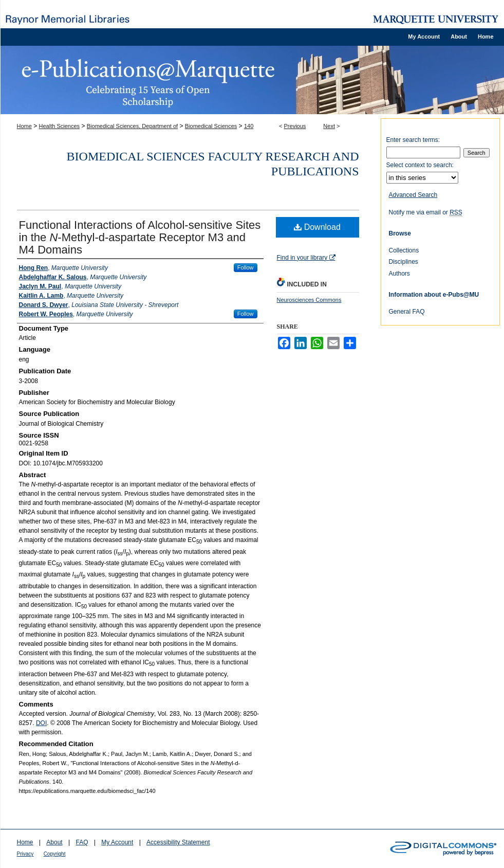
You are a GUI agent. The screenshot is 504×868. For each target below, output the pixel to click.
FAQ (82, 842)
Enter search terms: (413, 140)
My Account (117, 842)
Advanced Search (413, 195)
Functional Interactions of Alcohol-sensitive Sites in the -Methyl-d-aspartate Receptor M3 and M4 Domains (140, 237)
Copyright (55, 854)
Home (24, 126)
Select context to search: (420, 165)
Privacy (25, 854)
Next (329, 126)
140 (249, 126)
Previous (295, 126)
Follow (246, 267)
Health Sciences (60, 126)
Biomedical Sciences (211, 126)
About (54, 842)
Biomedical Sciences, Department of (132, 126)
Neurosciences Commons (309, 300)
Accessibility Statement (178, 842)
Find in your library (306, 258)
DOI (41, 723)
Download (317, 227)
